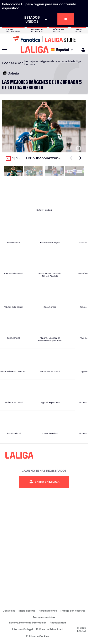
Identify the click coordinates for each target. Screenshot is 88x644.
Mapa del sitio (27, 611)
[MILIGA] (82, 50)
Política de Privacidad (49, 629)
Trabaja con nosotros (73, 611)
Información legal (22, 629)
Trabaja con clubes (44, 617)
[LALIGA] (35, 50)
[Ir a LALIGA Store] (44, 39)
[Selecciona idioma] (63, 50)
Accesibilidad (58, 623)
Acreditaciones (48, 611)
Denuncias (9, 611)
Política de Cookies (37, 636)
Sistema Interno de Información (28, 623)
